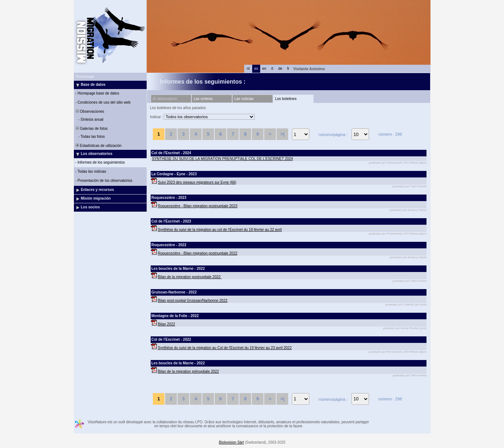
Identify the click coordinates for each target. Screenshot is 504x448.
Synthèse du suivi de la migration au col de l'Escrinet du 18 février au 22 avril (220, 230)
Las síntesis (203, 99)
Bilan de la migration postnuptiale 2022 (190, 277)
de (280, 69)
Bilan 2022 (166, 324)
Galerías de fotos (91, 129)
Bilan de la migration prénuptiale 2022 (188, 371)
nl (248, 69)
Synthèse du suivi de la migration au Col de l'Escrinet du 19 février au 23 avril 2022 (225, 348)
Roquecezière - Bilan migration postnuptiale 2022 (198, 253)
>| (282, 134)
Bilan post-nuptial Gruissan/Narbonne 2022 (193, 301)
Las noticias (244, 99)
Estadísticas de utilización (98, 146)
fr (288, 69)
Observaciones (89, 111)
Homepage (85, 77)
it (272, 69)
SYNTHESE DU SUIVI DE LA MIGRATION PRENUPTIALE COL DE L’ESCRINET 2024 (223, 159)
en (264, 69)
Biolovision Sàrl (231, 442)
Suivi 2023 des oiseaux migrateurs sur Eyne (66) (197, 182)
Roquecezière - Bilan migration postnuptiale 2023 (198, 206)
